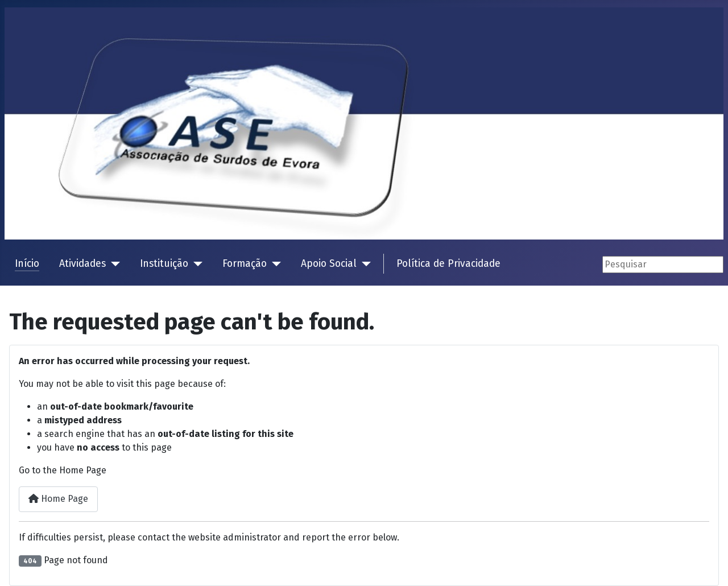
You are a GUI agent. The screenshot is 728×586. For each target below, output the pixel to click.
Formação (245, 264)
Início (27, 264)
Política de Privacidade (448, 264)
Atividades (82, 264)
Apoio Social (329, 264)
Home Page (58, 499)
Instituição (164, 264)
